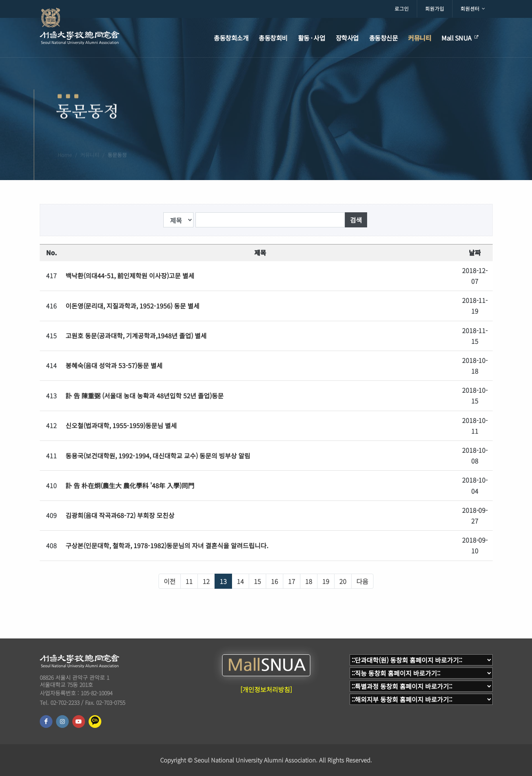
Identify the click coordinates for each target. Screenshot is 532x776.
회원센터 (473, 9)
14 (240, 581)
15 (257, 581)
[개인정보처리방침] (266, 689)
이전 (170, 581)
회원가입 (435, 9)
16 (275, 581)
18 (309, 581)
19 (326, 581)
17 (292, 581)
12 (206, 581)
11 (189, 581)
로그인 (402, 9)
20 (343, 581)
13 (223, 581)
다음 (362, 581)
